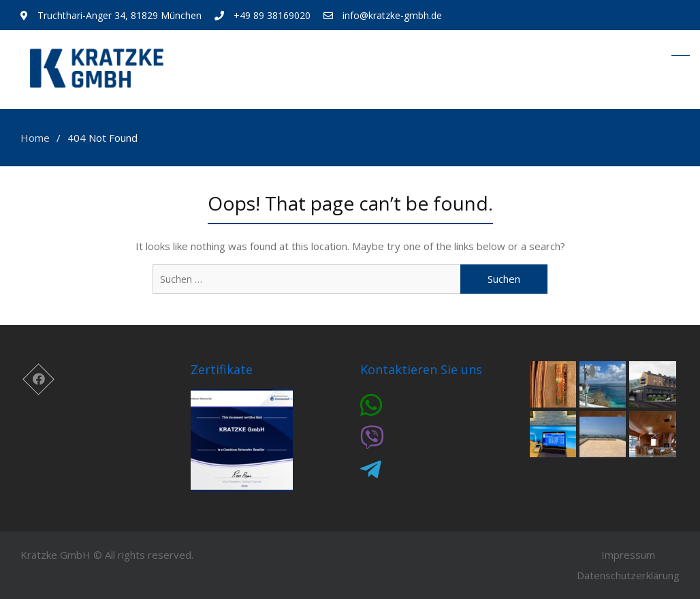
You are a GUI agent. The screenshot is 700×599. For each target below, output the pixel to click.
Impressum (628, 555)
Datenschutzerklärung (628, 575)
